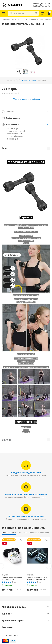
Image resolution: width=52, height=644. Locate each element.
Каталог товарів (4, 13)
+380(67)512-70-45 (41, 4)
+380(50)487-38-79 (41, 6)
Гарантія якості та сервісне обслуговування (26, 494)
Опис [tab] (26, 148)
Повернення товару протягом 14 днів (26, 516)
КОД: (40, 80)
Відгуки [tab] (26, 440)
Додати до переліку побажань (26, 99)
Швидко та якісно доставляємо (26, 473)
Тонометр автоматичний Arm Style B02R (12, 578)
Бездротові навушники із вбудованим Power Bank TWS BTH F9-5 (37, 579)
